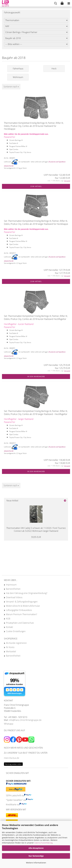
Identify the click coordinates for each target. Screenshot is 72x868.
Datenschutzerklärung (43, 843)
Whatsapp (9, 724)
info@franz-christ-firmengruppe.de (25, 720)
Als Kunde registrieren (16, 643)
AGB (8, 619)
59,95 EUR (36, 537)
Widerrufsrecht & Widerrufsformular (23, 606)
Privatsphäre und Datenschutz (20, 623)
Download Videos (14, 597)
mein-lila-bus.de (12, 758)
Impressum (11, 585)
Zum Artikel (36, 186)
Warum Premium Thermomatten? (22, 614)
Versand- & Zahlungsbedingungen (22, 602)
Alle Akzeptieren (36, 848)
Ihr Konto (10, 647)
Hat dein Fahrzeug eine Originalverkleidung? (27, 593)
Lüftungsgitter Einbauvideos (19, 610)
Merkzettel (11, 651)
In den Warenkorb (36, 377)
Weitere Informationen (36, 863)
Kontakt (9, 627)
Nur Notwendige (36, 856)
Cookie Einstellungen (16, 631)
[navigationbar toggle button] (69, 3)
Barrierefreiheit (13, 589)
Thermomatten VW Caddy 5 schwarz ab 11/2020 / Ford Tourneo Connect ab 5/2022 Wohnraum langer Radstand (36, 530)
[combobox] (11, 87)
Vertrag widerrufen (13, 764)
